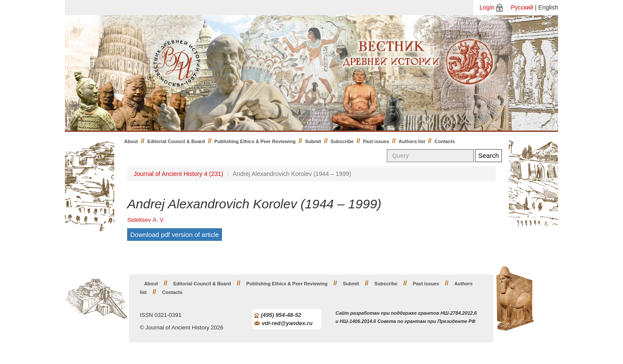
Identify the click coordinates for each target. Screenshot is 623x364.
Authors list (412, 141)
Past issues (376, 141)
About (131, 141)
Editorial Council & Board (176, 141)
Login (487, 7)
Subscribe (342, 141)
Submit (313, 141)
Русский (522, 7)
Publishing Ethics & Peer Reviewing (255, 141)
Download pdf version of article (175, 235)
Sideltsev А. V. (146, 220)
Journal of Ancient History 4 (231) (178, 174)
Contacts (445, 141)
